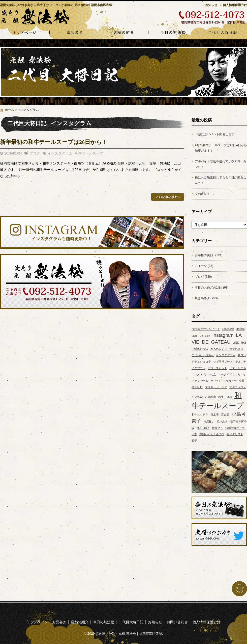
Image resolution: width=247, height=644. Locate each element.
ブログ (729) (203, 277)
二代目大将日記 (222, 33)
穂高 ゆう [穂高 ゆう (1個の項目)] (203, 428)
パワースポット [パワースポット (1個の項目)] (217, 368)
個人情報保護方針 (235, 5)
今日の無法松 (173, 33)
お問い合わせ (177, 622)
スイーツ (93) (204, 266)
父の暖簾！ (202, 194)
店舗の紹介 (124, 33)
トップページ (25, 33)
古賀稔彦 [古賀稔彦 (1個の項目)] (210, 397)
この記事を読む (168, 197)
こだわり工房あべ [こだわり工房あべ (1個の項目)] (203, 355)
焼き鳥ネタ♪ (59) (206, 298)
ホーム (10, 110)
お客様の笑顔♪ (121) (209, 255)
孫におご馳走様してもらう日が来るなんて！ (221, 180)
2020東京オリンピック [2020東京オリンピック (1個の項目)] (206, 329)
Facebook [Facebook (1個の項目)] (228, 329)
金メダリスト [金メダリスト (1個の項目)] (235, 434)
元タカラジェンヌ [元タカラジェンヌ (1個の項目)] (216, 387)
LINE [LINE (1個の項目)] (236, 343)
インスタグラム (60, 153)
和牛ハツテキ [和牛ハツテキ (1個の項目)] (200, 415)
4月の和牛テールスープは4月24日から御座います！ (221, 148)
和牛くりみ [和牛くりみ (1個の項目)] (225, 397)
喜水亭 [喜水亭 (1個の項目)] (215, 415)
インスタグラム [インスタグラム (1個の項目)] (226, 355)
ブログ (35, 153)
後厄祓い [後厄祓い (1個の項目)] (209, 422)
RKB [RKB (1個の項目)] (244, 343)
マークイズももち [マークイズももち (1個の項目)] (229, 374)
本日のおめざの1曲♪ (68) (212, 288)
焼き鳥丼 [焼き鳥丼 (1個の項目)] (222, 422)
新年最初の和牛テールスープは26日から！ (54, 142)
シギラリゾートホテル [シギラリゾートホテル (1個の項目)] (227, 362)
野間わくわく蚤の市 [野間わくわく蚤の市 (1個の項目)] (212, 434)
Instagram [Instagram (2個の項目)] (223, 335)
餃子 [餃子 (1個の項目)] (194, 441)
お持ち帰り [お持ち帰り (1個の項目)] (236, 349)
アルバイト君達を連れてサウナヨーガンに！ (221, 164)
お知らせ (211, 5)
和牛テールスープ (89, 153)
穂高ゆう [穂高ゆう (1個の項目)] (218, 428)
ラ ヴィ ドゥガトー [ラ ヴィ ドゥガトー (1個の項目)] (224, 381)
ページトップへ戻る (239, 589)
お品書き (74, 33)
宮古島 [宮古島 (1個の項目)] (225, 415)
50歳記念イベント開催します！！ (218, 134)
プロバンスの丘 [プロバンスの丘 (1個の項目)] (206, 374)
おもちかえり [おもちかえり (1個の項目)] (219, 349)
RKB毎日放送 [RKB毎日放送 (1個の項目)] (200, 349)
